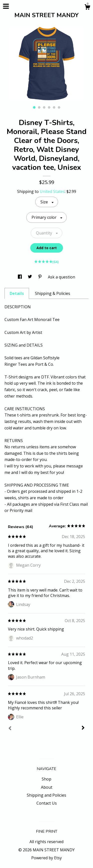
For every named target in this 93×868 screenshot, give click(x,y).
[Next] (83, 728)
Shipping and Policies (46, 795)
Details (17, 293)
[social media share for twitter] (30, 277)
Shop (46, 779)
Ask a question (62, 277)
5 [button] (54, 107)
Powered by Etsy (46, 858)
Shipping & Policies (53, 293)
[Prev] (10, 729)
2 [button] (39, 107)
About (47, 787)
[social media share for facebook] (20, 277)
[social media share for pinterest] (40, 277)
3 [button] (44, 107)
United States (52, 191)
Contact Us (47, 803)
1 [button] (34, 107)
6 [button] (59, 107)
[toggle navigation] (6, 6)
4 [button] (49, 107)
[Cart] (87, 8)
